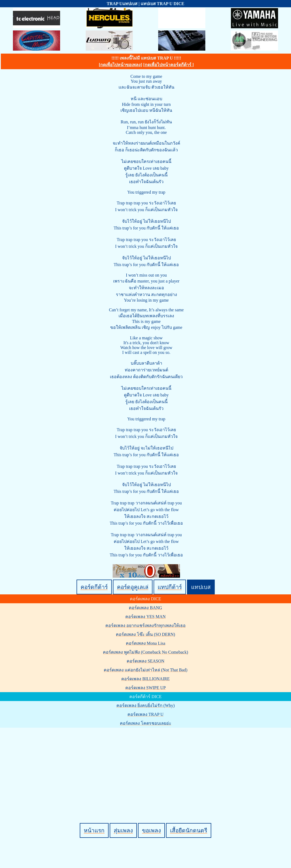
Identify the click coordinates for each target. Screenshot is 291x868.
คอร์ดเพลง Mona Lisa (146, 643)
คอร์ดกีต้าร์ (94, 587)
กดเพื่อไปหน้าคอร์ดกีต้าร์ (169, 65)
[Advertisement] (146, 766)
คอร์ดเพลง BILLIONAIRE (145, 679)
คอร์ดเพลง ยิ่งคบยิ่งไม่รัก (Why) (146, 705)
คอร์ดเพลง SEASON (145, 661)
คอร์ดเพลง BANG (145, 608)
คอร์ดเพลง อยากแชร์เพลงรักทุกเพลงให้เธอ (145, 625)
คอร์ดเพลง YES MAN (145, 617)
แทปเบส (201, 587)
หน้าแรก (94, 830)
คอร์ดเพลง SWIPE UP (145, 688)
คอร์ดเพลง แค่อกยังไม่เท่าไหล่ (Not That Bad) (145, 670)
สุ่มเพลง (123, 830)
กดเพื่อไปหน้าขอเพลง (120, 65)
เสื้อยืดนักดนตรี (189, 830)
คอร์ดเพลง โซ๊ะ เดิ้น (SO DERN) (145, 634)
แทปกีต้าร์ (170, 587)
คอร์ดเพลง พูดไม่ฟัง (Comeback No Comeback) (145, 652)
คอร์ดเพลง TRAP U (145, 714)
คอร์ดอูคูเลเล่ (133, 587)
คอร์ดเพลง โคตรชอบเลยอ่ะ (146, 723)
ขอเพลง (151, 830)
